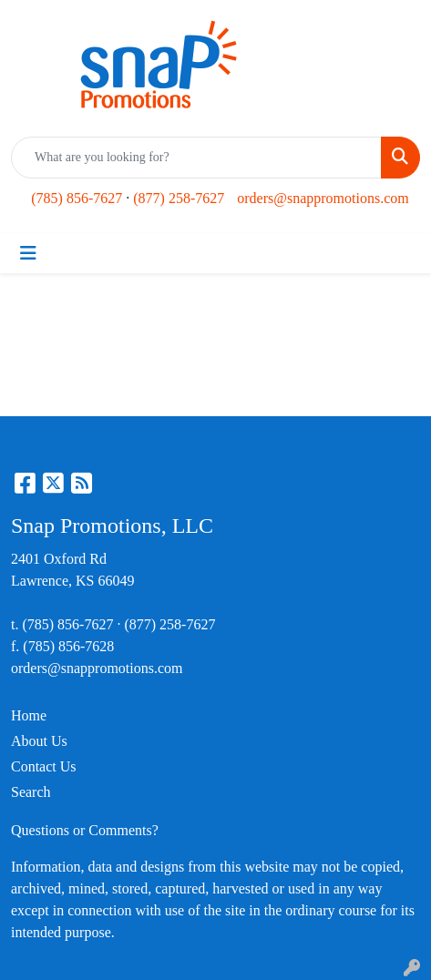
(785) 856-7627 (77, 198)
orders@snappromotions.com (323, 198)
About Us (39, 741)
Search (31, 792)
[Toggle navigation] (28, 253)
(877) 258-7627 (179, 198)
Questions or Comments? (85, 830)
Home (29, 715)
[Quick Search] (196, 158)
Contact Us (44, 766)
